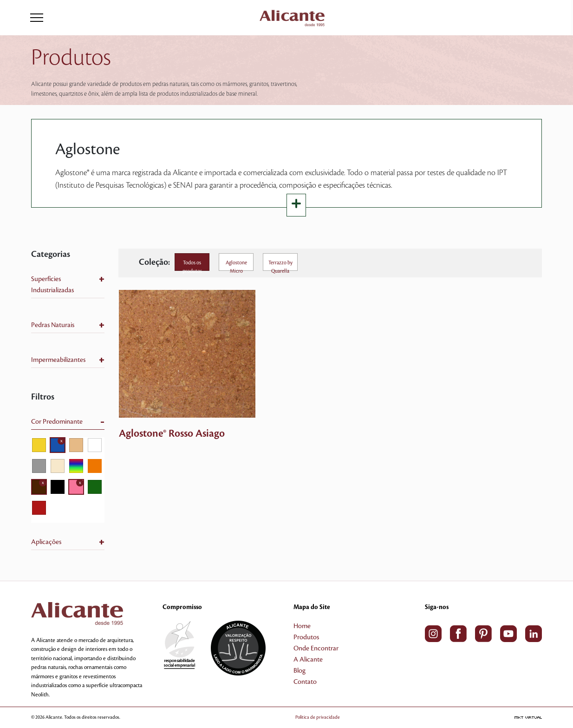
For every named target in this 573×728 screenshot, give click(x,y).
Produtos (306, 637)
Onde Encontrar (316, 649)
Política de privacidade (318, 717)
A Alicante (308, 660)
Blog (300, 671)
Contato (305, 682)
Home (302, 626)
